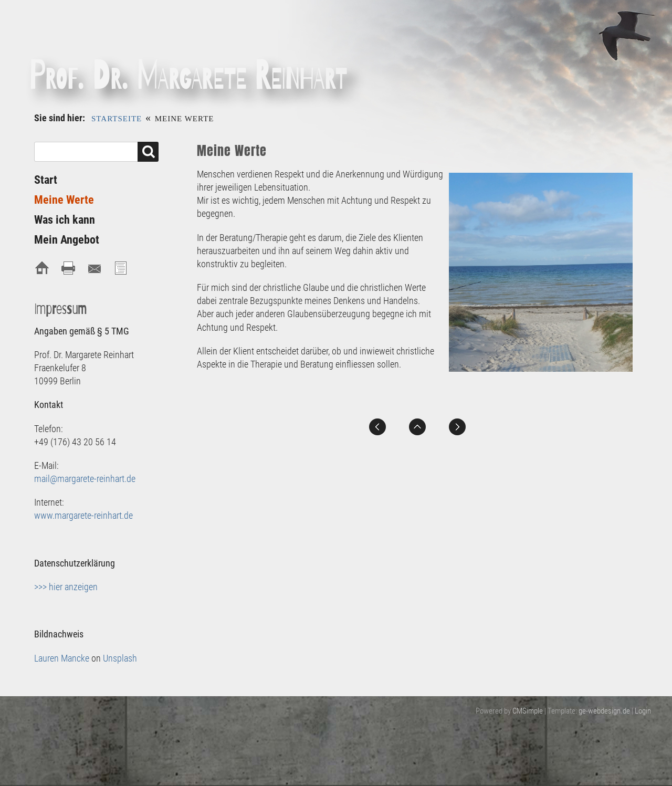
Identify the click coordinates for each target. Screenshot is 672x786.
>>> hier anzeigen (66, 587)
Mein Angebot (67, 240)
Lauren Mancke (62, 658)
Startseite (117, 119)
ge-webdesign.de (604, 711)
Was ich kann (65, 220)
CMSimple (528, 711)
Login (643, 711)
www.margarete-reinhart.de (83, 515)
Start (46, 180)
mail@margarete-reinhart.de (85, 479)
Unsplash (120, 658)
